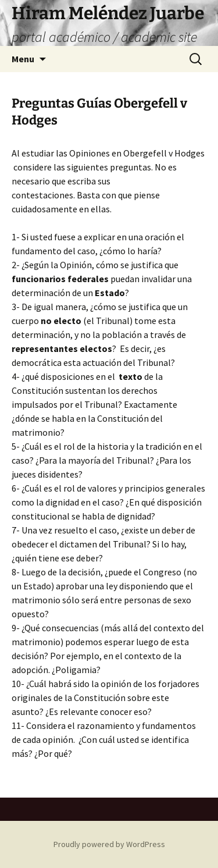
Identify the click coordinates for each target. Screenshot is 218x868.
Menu (23, 59)
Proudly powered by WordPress (109, 844)
